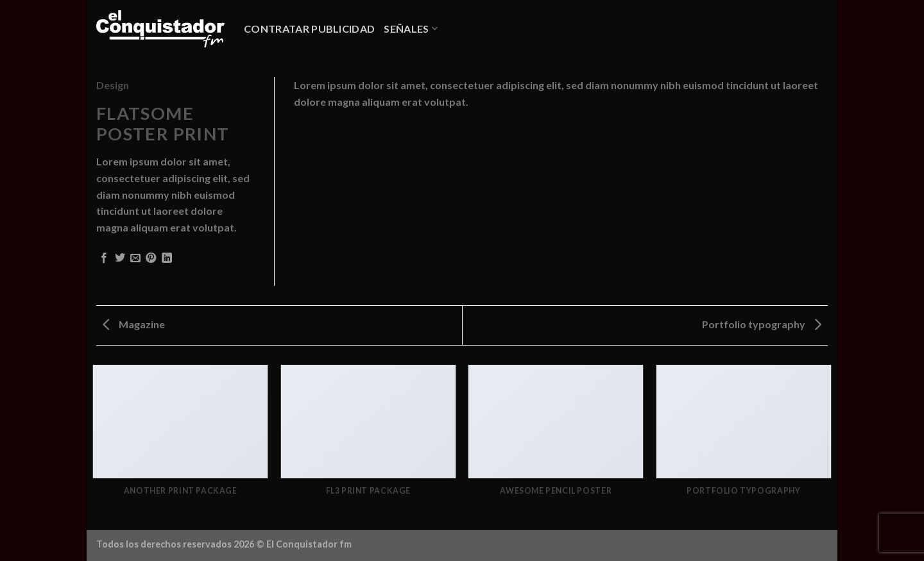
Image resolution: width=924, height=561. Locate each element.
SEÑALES (411, 29)
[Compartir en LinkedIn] (167, 258)
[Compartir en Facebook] (104, 258)
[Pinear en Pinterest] (151, 258)
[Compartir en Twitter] (120, 258)
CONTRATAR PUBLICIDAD (309, 29)
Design (113, 85)
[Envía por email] (135, 258)
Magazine (134, 324)
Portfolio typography (762, 324)
